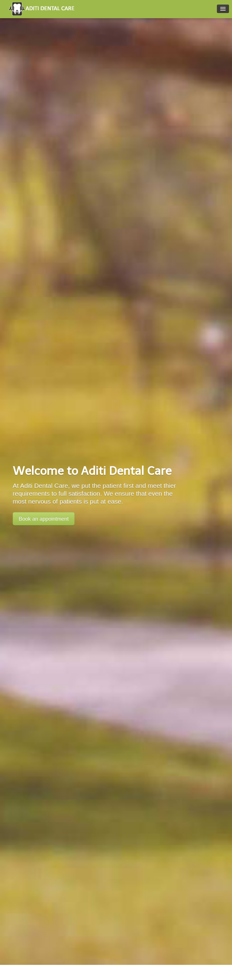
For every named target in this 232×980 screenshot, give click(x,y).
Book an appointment (44, 519)
